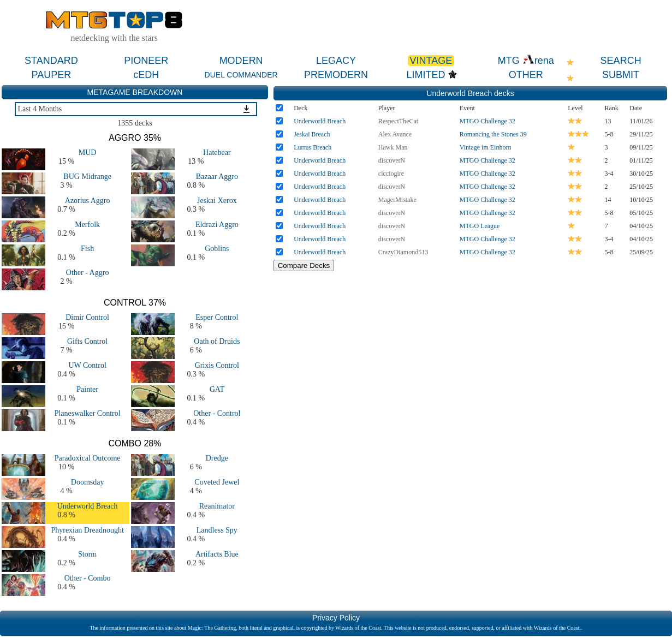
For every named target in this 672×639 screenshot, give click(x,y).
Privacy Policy (336, 618)
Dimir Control (87, 317)
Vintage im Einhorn (486, 147)
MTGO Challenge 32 (487, 121)
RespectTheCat (398, 121)
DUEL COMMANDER (241, 75)
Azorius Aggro (88, 201)
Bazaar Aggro (217, 177)
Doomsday (88, 482)
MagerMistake (397, 200)
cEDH (146, 75)
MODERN (241, 61)
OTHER (526, 75)
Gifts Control (87, 341)
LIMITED (426, 75)
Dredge (217, 458)
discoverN (392, 160)
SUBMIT (621, 75)
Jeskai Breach (312, 134)
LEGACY (336, 61)
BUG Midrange (87, 177)
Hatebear (217, 153)
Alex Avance (395, 134)
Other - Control (217, 413)
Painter (87, 389)
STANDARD (51, 61)
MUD (88, 153)
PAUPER (52, 75)
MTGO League (480, 226)
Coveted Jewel (217, 482)
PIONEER (146, 61)
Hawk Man (393, 147)
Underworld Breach (88, 506)
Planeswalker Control (88, 413)
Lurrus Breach (313, 147)
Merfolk (87, 225)
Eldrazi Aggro (217, 225)
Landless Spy (217, 530)
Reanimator (217, 506)
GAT (217, 389)
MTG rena (526, 61)
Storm (87, 554)
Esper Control (217, 317)
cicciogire (391, 174)
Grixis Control (217, 365)
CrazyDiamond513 (403, 252)
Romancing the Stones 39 (493, 134)
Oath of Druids (217, 341)
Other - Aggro (88, 273)
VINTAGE (431, 61)
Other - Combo (88, 578)
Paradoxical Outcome (88, 458)
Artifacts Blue (217, 554)
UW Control (87, 365)
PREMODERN (336, 75)
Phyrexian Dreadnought (87, 530)
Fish (87, 249)
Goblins (217, 249)
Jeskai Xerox (217, 201)
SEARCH (621, 61)
